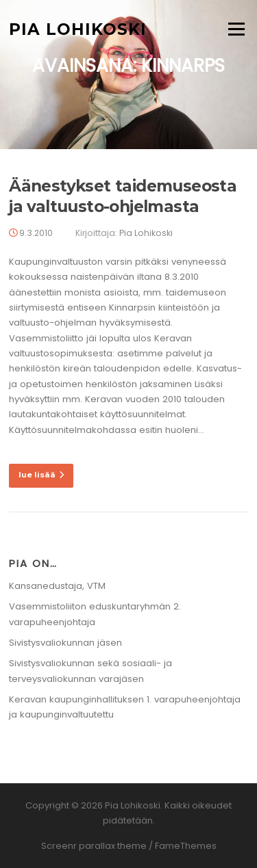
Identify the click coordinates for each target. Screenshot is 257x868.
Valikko (236, 29)
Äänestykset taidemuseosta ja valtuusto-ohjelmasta (123, 196)
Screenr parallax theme (94, 846)
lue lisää (41, 475)
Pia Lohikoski (78, 29)
